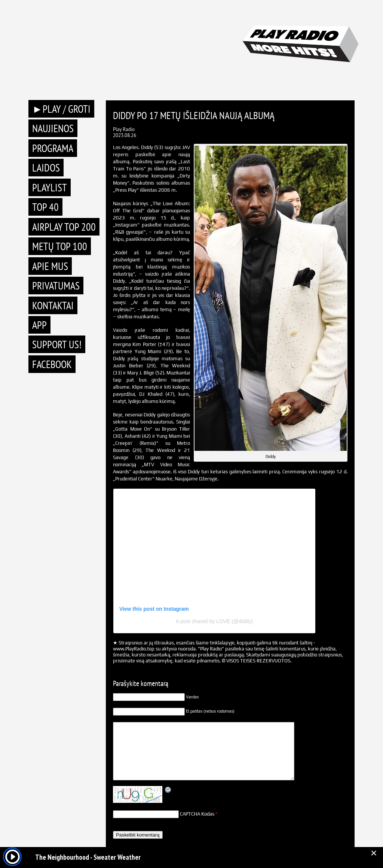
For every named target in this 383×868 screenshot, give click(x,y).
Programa (53, 148)
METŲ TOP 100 (60, 246)
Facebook (52, 364)
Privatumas (56, 286)
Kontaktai (53, 305)
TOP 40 (45, 207)
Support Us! (57, 344)
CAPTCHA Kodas (197, 814)
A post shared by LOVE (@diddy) (214, 621)
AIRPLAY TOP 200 (64, 227)
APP (39, 325)
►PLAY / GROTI (61, 109)
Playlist (50, 187)
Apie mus (50, 266)
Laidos (46, 168)
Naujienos (53, 128)
